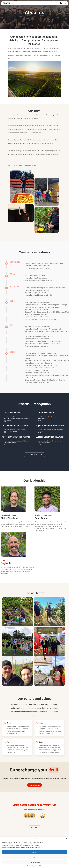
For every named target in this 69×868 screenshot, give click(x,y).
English (34, 828)
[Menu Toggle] (66, 3)
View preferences (34, 862)
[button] (66, 839)
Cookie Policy (30, 866)
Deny (34, 857)
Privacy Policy (38, 866)
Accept (34, 852)
